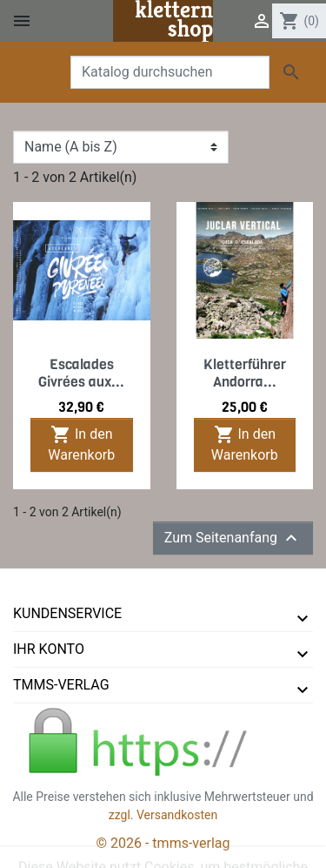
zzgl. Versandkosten (163, 815)
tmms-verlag (61, 685)
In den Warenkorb (81, 444)
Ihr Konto (49, 649)
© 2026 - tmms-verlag (163, 843)
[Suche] (170, 72)
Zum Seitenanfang (233, 538)
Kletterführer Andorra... (245, 373)
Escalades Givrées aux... (81, 373)
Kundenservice (67, 613)
